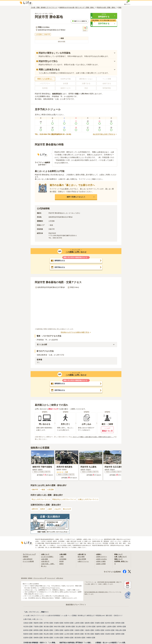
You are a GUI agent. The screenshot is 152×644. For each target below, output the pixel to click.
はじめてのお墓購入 (48, 557)
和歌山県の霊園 (121, 630)
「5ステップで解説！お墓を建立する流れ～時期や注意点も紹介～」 (94, 437)
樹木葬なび (82, 615)
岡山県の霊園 (48, 634)
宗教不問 (35, 490)
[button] (104, 16)
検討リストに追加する (79, 21)
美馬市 (43, 509)
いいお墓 (26, 615)
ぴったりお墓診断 (29, 561)
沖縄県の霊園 (91, 638)
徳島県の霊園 (79, 634)
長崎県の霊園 (38, 638)
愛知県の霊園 (48, 630)
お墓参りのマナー (102, 557)
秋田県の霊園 (69, 623)
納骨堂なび (90, 615)
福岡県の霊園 (120, 634)
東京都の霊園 (48, 627)
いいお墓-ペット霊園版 (69, 615)
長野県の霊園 (121, 627)
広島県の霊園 (58, 634)
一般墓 (43, 490)
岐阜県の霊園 (28, 630)
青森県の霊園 (38, 623)
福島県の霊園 (89, 623)
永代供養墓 (63, 559)
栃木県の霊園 (110, 623)
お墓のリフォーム (84, 561)
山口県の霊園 (69, 634)
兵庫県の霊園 (99, 630)
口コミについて (54, 578)
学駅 (77, 94)
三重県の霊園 (58, 630)
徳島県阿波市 (57, 94)
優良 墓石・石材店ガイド (114, 615)
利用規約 (31, 578)
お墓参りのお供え (102, 559)
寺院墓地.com (100, 615)
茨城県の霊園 (99, 623)
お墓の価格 (45, 559)
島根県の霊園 (38, 634)
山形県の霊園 (79, 623)
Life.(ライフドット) (37, 615)
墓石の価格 (81, 557)
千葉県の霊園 (38, 627)
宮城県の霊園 (58, 623)
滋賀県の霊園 (69, 630)
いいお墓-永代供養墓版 (52, 615)
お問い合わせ (63, 578)
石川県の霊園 (91, 627)
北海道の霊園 (28, 623)
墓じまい (44, 566)
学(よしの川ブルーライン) (41, 499)
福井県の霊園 (101, 627)
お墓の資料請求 (28, 559)
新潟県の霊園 (70, 627)
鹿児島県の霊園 (80, 638)
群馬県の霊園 (120, 623)
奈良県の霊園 (110, 630)
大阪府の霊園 (89, 630)
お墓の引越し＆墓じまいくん (33, 619)
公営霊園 (51, 490)
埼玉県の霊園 (28, 627)
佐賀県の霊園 (28, 638)
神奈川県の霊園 (59, 627)
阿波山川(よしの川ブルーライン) (66, 499)
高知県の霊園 (110, 634)
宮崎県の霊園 (69, 638)
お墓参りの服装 (101, 561)
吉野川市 (35, 509)
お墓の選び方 (45, 561)
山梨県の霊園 (111, 627)
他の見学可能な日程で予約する (104, 134)
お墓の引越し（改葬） (48, 564)
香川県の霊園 (89, 634)
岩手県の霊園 (48, 623)
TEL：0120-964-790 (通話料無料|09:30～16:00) (53, 134)
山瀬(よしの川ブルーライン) (91, 499)
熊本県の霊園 (48, 638)
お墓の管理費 (82, 559)
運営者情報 (24, 578)
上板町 (51, 509)
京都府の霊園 (79, 630)
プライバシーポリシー (41, 578)
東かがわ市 (69, 509)
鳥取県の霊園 (28, 634)
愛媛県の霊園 (99, 634)
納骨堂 (62, 564)
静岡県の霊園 (38, 630)
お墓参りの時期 (101, 564)
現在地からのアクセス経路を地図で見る (76, 332)
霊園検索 (26, 557)
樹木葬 (62, 561)
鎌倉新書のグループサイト (76, 605)
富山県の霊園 (80, 627)
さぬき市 (59, 509)
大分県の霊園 (58, 638)
